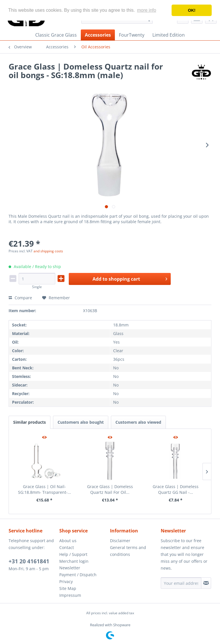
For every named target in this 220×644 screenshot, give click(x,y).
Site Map (68, 588)
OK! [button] (192, 10)
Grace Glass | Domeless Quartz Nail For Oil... (110, 489)
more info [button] (147, 10)
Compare (20, 298)
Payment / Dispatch (78, 575)
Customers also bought (81, 422)
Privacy (66, 581)
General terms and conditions (128, 551)
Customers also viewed (138, 422)
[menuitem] (56, 35)
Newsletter (70, 568)
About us (68, 541)
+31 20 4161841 (29, 561)
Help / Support (73, 554)
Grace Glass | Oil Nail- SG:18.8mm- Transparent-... (45, 489)
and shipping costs (48, 251)
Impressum (70, 595)
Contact (67, 547)
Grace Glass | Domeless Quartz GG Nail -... (176, 489)
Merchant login (74, 561)
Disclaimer (120, 541)
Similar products (30, 422)
